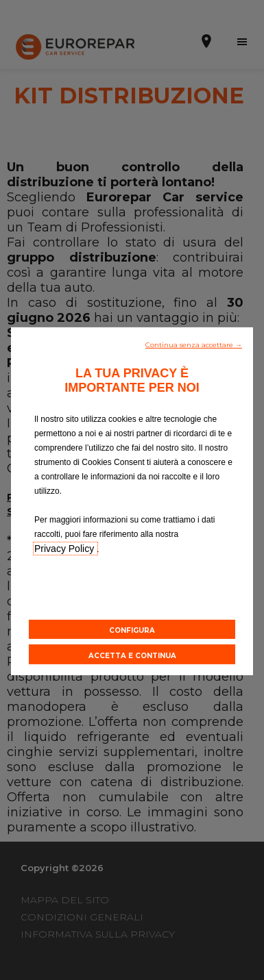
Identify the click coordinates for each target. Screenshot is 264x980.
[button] (194, 343)
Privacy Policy (65, 548)
